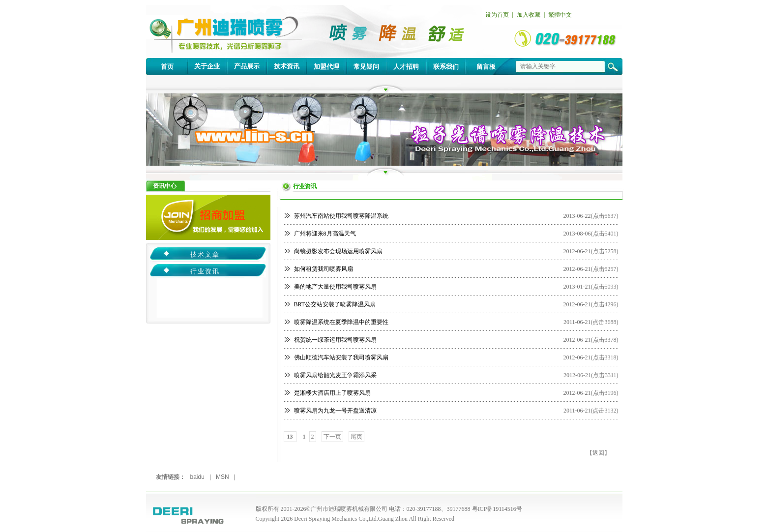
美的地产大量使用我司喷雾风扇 (335, 287)
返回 (598, 453)
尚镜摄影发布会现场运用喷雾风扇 (338, 251)
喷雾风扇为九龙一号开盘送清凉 (335, 411)
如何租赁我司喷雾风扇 (324, 269)
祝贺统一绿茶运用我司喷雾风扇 (335, 340)
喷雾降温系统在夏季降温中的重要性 (341, 322)
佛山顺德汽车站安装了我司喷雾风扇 (341, 357)
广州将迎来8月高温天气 (325, 234)
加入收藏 (529, 15)
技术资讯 (287, 66)
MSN (222, 477)
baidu (197, 477)
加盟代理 (326, 67)
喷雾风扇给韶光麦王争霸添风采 (335, 375)
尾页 (356, 437)
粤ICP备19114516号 (497, 509)
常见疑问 (366, 67)
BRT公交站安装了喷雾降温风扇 (335, 304)
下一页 (332, 437)
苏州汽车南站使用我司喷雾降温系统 (341, 216)
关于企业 (207, 66)
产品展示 (247, 66)
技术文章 (205, 254)
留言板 (486, 67)
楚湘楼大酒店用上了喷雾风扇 (332, 393)
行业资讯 (205, 271)
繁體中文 (560, 15)
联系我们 (446, 67)
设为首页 (497, 15)
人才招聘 (406, 67)
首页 (167, 67)
